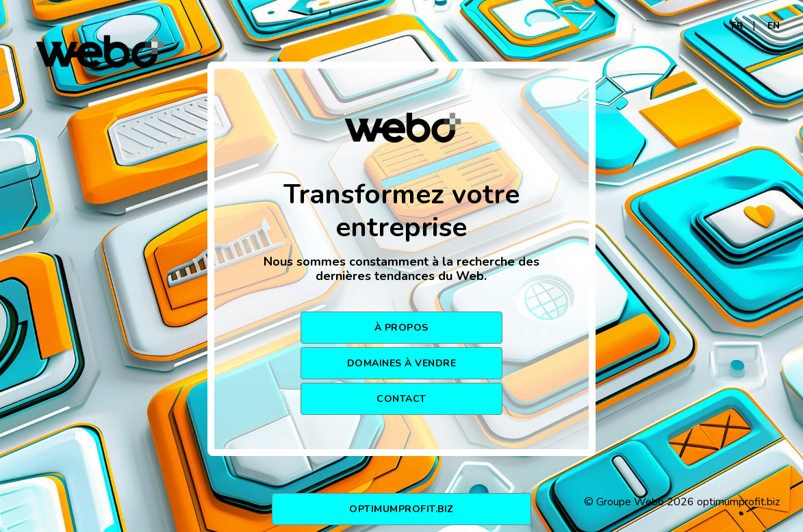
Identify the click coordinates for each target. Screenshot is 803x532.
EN (774, 26)
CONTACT (402, 399)
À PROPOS (402, 328)
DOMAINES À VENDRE (402, 363)
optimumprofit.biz (402, 509)
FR (737, 26)
